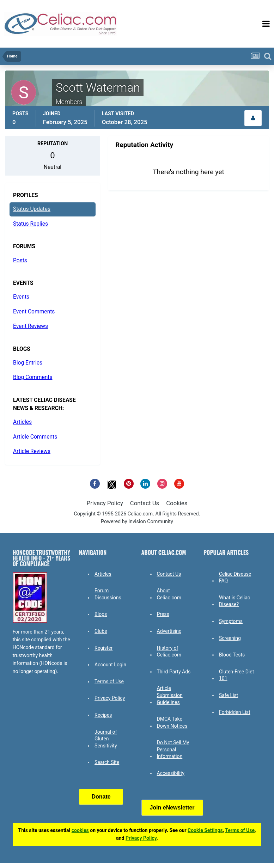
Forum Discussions (108, 594)
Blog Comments (33, 377)
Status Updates (32, 209)
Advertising (169, 631)
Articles (22, 422)
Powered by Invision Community (137, 522)
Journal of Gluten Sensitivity (106, 739)
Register (103, 648)
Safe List (229, 695)
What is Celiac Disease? (235, 601)
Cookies (177, 503)
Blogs (101, 614)
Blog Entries (28, 363)
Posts (20, 261)
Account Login (110, 665)
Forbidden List (235, 712)
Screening (230, 638)
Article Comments (35, 437)
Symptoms (231, 621)
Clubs (101, 631)
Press (163, 614)
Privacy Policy (105, 503)
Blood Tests (232, 655)
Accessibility (171, 773)
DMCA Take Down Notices (172, 722)
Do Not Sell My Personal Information (173, 749)
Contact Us (145, 503)
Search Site (107, 762)
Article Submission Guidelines (170, 695)
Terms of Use (109, 681)
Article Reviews (32, 451)
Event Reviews (31, 326)
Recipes (103, 715)
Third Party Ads (174, 672)
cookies (80, 830)
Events (21, 297)
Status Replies (31, 224)
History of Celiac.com (169, 652)
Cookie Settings (205, 830)
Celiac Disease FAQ (235, 577)
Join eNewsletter (172, 808)
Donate (101, 797)
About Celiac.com (169, 594)
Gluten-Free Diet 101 (236, 675)
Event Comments (34, 312)
